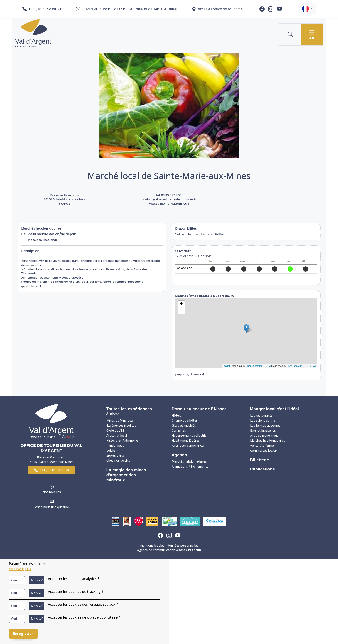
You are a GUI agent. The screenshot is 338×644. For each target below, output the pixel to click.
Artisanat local (117, 435)
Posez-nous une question (51, 507)
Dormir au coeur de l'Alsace (199, 409)
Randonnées (115, 445)
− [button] (181, 311)
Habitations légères (186, 440)
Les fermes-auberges (265, 425)
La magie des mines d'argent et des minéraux (126, 475)
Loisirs (111, 450)
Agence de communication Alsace (169, 550)
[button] (307, 9)
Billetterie (260, 460)
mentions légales (152, 545)
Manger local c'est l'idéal (275, 409)
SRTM (267, 366)
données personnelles (183, 545)
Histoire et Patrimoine (122, 440)
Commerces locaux (264, 450)
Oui (14, 580)
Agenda (179, 455)
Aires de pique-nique (264, 435)
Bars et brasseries (263, 430)
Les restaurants (261, 415)
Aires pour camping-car (188, 445)
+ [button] (181, 304)
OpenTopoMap (294, 366)
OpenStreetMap (254, 366)
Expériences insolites (121, 425)
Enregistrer (23, 634)
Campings (179, 430)
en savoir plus (20, 569)
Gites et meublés (184, 425)
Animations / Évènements (190, 466)
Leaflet (226, 366)
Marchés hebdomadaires (189, 461)
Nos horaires (52, 492)
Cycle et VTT (115, 430)
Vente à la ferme (262, 445)
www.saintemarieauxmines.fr (169, 204)
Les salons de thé (263, 420)
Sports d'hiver (116, 456)
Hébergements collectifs (189, 435)
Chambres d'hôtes (185, 420)
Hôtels (176, 415)
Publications (262, 469)
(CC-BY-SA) (309, 366)
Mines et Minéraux (120, 420)
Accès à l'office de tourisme (217, 9)
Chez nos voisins (118, 461)
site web (246, 279)
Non (34, 580)
